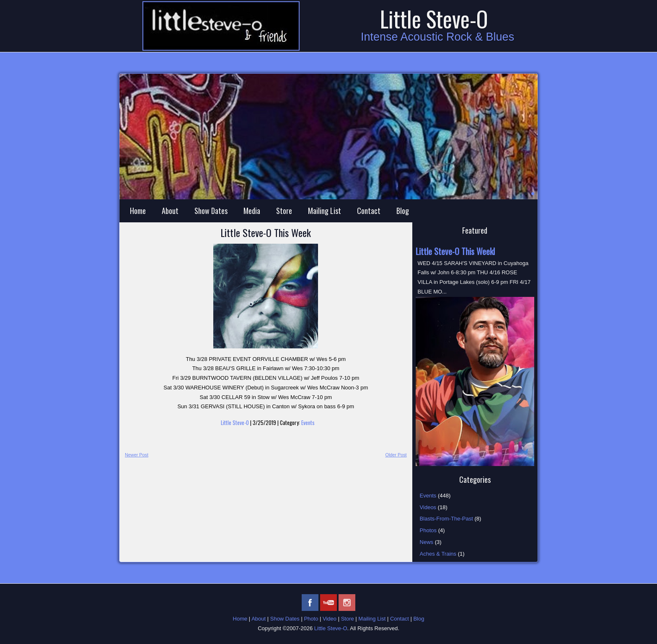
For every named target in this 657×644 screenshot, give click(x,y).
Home (138, 211)
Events (308, 422)
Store (284, 211)
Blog (403, 211)
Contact (369, 211)
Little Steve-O (434, 19)
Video (330, 619)
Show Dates (211, 211)
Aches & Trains (438, 554)
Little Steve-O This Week (266, 232)
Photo (311, 619)
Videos (428, 507)
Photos (428, 530)
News (427, 542)
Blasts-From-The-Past (446, 519)
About (170, 211)
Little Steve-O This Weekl (455, 251)
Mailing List (325, 211)
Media (252, 211)
